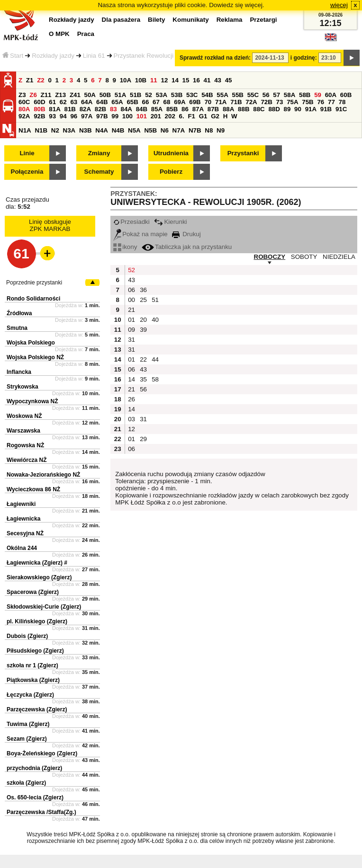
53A (162, 95)
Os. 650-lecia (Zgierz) (35, 797)
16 (196, 80)
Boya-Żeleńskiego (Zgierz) (42, 753)
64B (102, 102)
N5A (134, 130)
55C (253, 95)
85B (172, 109)
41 (207, 80)
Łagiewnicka (23, 519)
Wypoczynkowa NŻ (32, 401)
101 (142, 116)
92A (24, 116)
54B (207, 95)
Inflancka (19, 372)
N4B (118, 130)
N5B (150, 130)
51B (136, 95)
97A (87, 116)
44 (155, 359)
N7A (179, 130)
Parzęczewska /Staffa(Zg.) (41, 812)
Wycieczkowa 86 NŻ (33, 489)
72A (251, 102)
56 (266, 95)
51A (120, 95)
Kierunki (170, 222)
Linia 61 (94, 56)
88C (259, 109)
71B (236, 102)
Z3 (22, 95)
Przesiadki (131, 222)
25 (143, 300)
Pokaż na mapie (140, 234)
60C (24, 102)
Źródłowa (19, 313)
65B (132, 102)
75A (292, 102)
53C (192, 95)
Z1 (30, 80)
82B (100, 109)
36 (143, 290)
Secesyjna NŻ (25, 533)
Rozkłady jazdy (53, 56)
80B (39, 109)
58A (290, 95)
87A (198, 109)
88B (244, 109)
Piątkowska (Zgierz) (33, 680)
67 (156, 102)
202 (170, 116)
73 (280, 102)
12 (164, 80)
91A (311, 109)
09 (131, 330)
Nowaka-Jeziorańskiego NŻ (43, 475)
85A (157, 109)
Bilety (156, 20)
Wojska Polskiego (31, 343)
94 (63, 116)
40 (155, 320)
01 (131, 320)
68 (167, 102)
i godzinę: (304, 58)
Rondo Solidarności (33, 299)
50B (105, 95)
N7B (195, 130)
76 (321, 102)
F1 (191, 116)
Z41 (75, 95)
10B (141, 80)
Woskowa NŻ (24, 416)
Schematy (99, 172)
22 (143, 359)
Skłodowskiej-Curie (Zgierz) (44, 607)
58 (155, 379)
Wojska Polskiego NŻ (35, 357)
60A (331, 95)
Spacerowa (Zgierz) (33, 592)
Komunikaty (190, 20)
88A (228, 109)
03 (131, 419)
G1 (203, 116)
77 (331, 102)
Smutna (17, 328)
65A (117, 102)
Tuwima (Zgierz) (28, 724)
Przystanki (243, 153)
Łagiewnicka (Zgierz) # (37, 563)
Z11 (46, 95)
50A (90, 95)
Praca (86, 34)
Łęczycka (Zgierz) (30, 695)
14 (175, 80)
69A (180, 102)
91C (341, 109)
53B (177, 95)
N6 (165, 130)
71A (221, 102)
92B (39, 116)
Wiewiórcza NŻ (27, 460)
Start (13, 56)
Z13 (60, 95)
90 (298, 109)
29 (143, 439)
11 (154, 80)
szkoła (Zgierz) (26, 783)
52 (149, 95)
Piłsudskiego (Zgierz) (35, 651)
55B (237, 95)
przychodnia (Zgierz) (34, 768)
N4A (102, 130)
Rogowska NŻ (25, 445)
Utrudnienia (171, 153)
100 (127, 116)
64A (87, 102)
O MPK (59, 34)
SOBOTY (304, 257)
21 (131, 310)
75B (308, 102)
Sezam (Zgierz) (27, 739)
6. (182, 116)
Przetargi (263, 20)
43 (218, 80)
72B (266, 102)
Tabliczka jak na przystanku (187, 247)
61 (52, 102)
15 (186, 80)
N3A (69, 130)
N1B (41, 130)
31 (131, 340)
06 (131, 290)
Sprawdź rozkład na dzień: (215, 58)
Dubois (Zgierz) (27, 636)
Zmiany (99, 153)
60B (346, 95)
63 (74, 102)
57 (276, 95)
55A (222, 95)
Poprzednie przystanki (34, 283)
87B (213, 109)
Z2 (41, 80)
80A (24, 109)
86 (185, 109)
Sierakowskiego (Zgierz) (39, 577)
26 (131, 399)
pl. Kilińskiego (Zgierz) (37, 621)
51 (155, 300)
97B (102, 116)
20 (143, 320)
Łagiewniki (21, 504)
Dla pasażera (121, 20)
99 (115, 116)
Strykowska (23, 387)
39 (143, 330)
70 (208, 102)
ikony (125, 247)
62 (63, 102)
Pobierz (171, 172)
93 (52, 116)
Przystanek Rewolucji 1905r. (153, 56)
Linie (27, 153)
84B (142, 109)
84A (126, 109)
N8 (209, 130)
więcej (339, 5)
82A (85, 109)
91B (326, 109)
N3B (86, 130)
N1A (25, 130)
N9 (221, 130)
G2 (215, 116)
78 (342, 102)
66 (146, 102)
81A (54, 109)
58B (305, 95)
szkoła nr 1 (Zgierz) (32, 665)
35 (143, 379)
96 (74, 116)
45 (229, 80)
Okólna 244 (22, 548)
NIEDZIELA (339, 257)
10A (126, 80)
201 (156, 116)
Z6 (33, 95)
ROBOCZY (270, 257)
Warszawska (23, 431)
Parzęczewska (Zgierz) (37, 709)
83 (113, 109)
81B (70, 109)
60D (39, 102)
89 (287, 109)
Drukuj (186, 234)
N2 (55, 130)
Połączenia (27, 172)
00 (131, 300)
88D (274, 109)
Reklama (230, 20)
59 (318, 95)
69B (195, 102)
